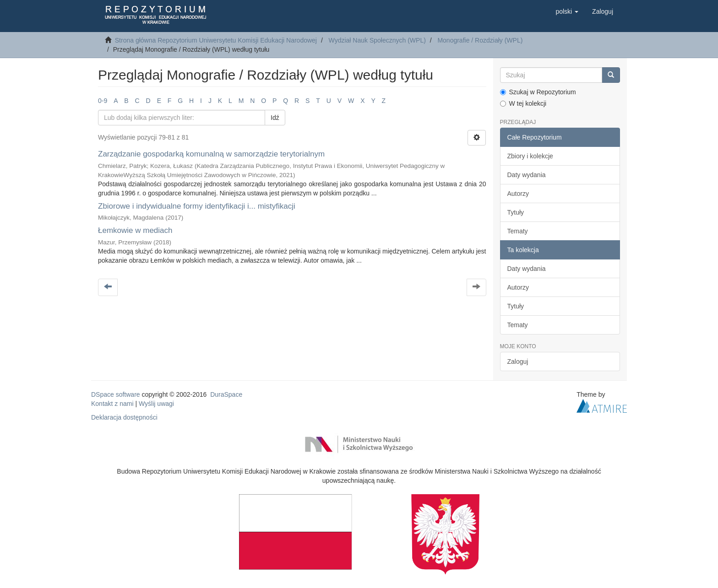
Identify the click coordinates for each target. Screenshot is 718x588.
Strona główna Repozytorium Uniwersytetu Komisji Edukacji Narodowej (216, 40)
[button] (567, 11)
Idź (275, 118)
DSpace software (116, 394)
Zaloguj (518, 361)
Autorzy (518, 194)
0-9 (103, 101)
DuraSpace (226, 394)
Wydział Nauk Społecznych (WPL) (377, 40)
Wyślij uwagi (156, 404)
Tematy (518, 231)
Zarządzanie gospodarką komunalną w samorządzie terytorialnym (211, 154)
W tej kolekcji (523, 103)
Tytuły (516, 212)
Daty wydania (527, 175)
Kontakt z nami (112, 404)
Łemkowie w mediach (135, 230)
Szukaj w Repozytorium (538, 92)
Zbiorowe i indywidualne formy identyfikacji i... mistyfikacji (197, 206)
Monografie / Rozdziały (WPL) (480, 40)
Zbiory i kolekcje (530, 156)
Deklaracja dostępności (124, 417)
